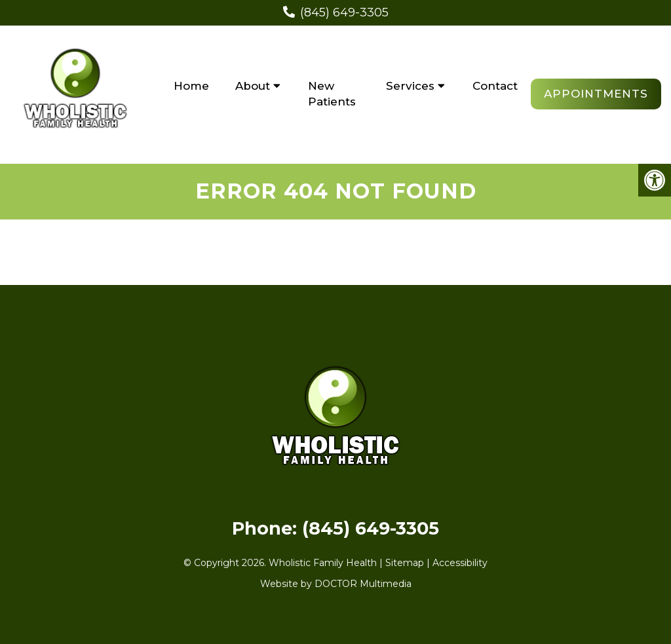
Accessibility (460, 563)
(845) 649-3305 (344, 12)
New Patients (332, 94)
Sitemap (405, 563)
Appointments (596, 94)
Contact (495, 86)
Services (410, 86)
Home (191, 86)
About (253, 86)
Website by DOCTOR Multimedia (336, 584)
